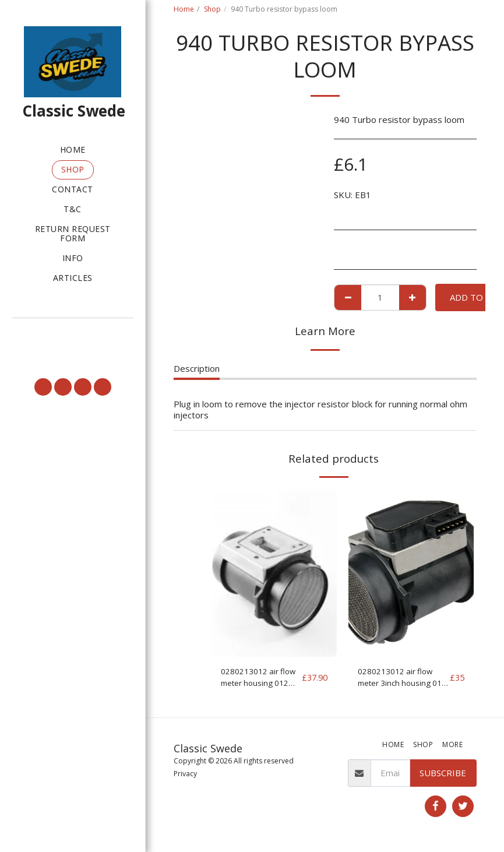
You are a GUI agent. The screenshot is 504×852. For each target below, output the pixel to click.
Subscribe (443, 776)
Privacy (185, 777)
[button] (73, 333)
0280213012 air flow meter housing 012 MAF (260, 680)
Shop (212, 9)
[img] (274, 573)
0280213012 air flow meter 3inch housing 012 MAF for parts (400, 680)
